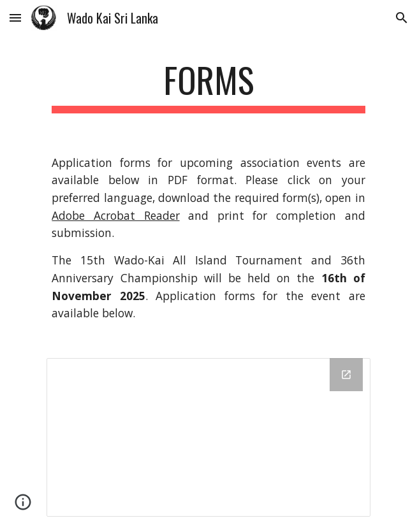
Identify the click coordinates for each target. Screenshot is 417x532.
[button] (15, 18)
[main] (208, 86)
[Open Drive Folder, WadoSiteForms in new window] (346, 375)
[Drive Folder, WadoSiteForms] (208, 437)
